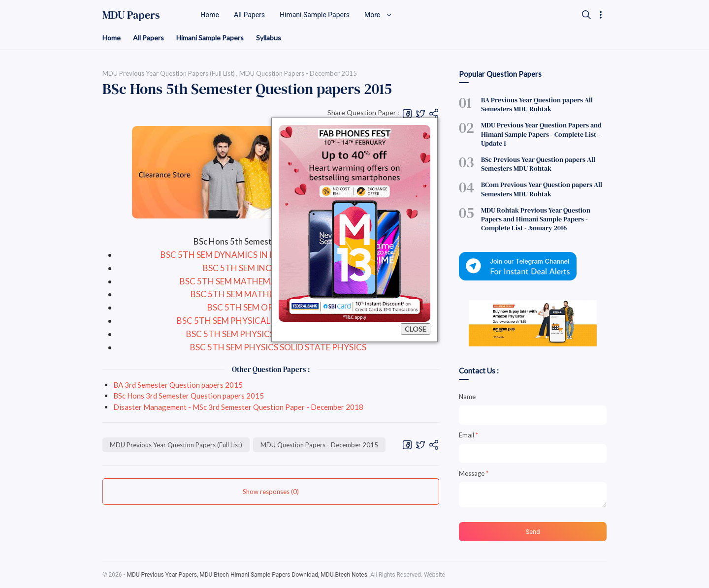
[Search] (586, 15)
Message (474, 473)
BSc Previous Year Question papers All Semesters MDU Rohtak (538, 164)
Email (468, 435)
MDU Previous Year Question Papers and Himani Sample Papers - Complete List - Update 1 (541, 134)
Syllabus (269, 38)
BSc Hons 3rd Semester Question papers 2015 (189, 396)
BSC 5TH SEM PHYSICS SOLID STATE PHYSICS (278, 347)
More (378, 15)
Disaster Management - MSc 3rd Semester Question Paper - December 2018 (238, 407)
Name (467, 397)
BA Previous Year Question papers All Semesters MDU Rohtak (537, 104)
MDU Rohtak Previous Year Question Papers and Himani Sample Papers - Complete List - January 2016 (536, 219)
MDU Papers (131, 15)
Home (112, 38)
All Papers (148, 38)
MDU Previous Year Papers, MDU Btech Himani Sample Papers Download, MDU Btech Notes (247, 575)
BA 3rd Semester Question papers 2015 (178, 385)
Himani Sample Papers (210, 38)
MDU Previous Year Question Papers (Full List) (176, 445)
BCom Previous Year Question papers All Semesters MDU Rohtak (542, 189)
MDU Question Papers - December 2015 (319, 445)
